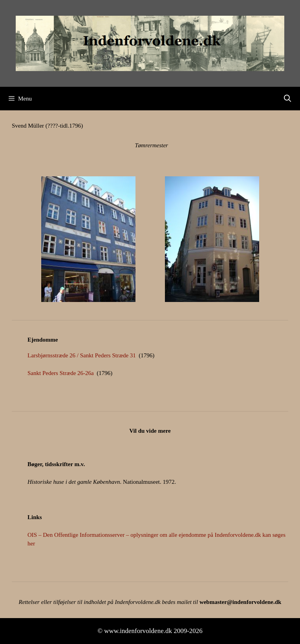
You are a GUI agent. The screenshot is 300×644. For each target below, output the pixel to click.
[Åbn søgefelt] (288, 99)
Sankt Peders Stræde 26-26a (61, 373)
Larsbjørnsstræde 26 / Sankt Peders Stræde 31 (82, 355)
